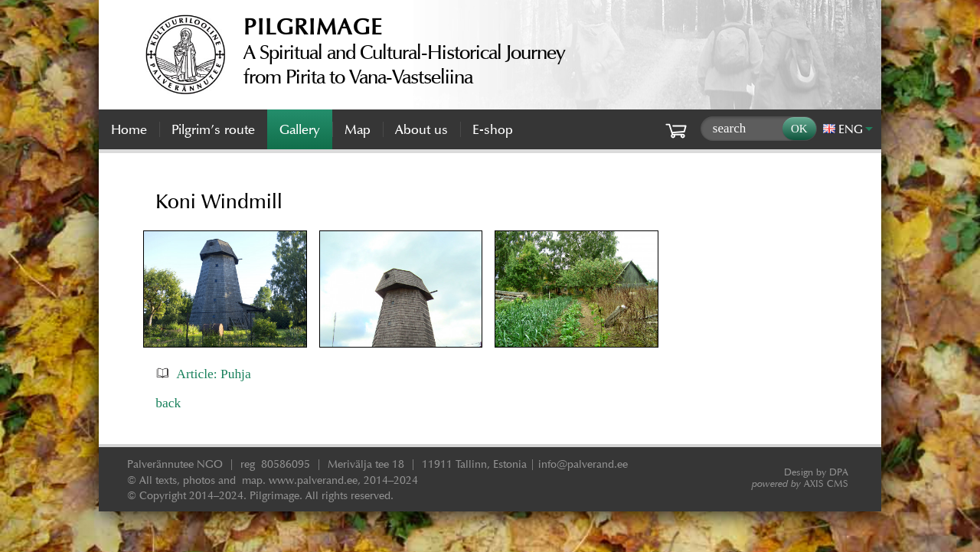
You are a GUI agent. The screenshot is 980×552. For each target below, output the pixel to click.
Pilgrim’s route (213, 129)
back (168, 403)
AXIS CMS (800, 483)
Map (358, 129)
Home (129, 129)
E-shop (493, 129)
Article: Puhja (213, 374)
